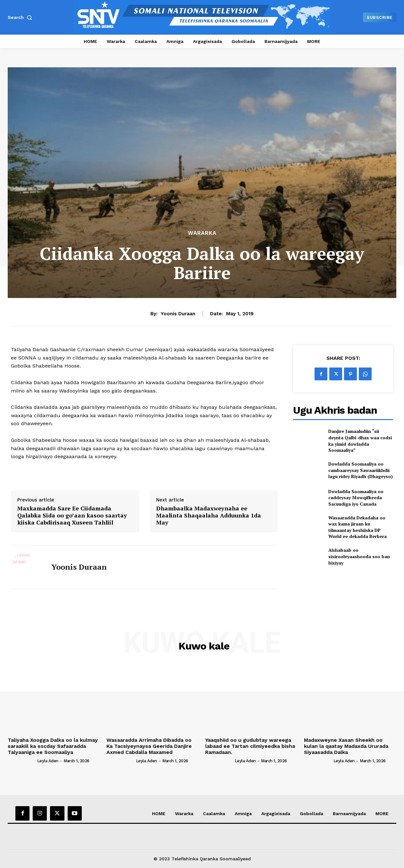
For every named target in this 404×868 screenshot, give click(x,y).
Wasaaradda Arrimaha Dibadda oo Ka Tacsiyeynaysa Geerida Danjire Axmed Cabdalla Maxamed (149, 746)
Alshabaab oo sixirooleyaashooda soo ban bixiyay (359, 556)
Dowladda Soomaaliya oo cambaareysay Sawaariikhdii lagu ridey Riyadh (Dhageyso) (361, 470)
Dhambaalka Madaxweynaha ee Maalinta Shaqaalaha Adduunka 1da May (209, 515)
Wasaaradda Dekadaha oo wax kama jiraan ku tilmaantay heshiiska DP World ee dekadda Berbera (358, 527)
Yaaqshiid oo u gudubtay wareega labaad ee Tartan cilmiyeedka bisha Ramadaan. (250, 746)
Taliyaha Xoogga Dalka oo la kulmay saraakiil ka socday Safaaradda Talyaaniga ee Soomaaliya (53, 746)
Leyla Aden (48, 761)
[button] (21, 17)
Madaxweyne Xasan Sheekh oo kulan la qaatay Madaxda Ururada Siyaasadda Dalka (346, 746)
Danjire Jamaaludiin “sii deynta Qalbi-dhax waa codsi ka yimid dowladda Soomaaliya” (360, 441)
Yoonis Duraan (178, 314)
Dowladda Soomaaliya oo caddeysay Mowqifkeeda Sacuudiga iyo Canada (356, 498)
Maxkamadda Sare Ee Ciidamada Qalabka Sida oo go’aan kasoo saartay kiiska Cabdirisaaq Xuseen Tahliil (72, 515)
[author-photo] (22, 760)
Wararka (202, 233)
